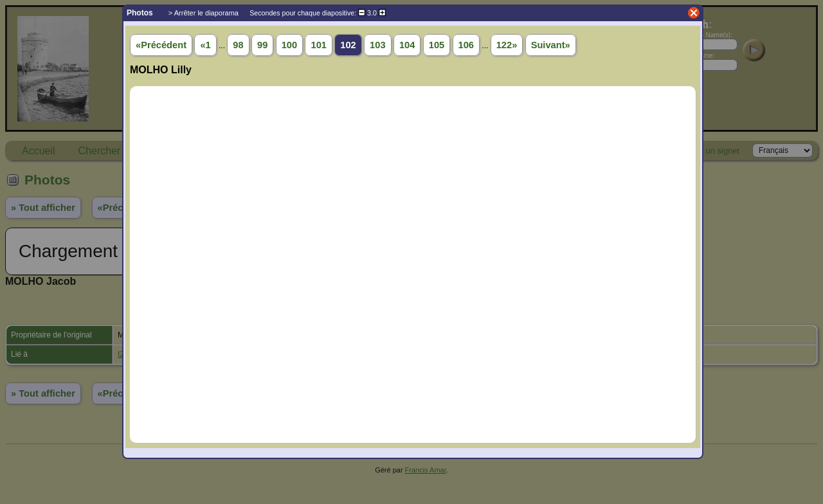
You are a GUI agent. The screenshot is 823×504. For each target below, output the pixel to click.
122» (507, 45)
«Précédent (161, 45)
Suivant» (551, 45)
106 (466, 45)
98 (238, 45)
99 (262, 45)
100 (289, 45)
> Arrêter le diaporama (203, 13)
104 (407, 45)
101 (318, 45)
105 (437, 45)
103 (377, 45)
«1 (205, 45)
